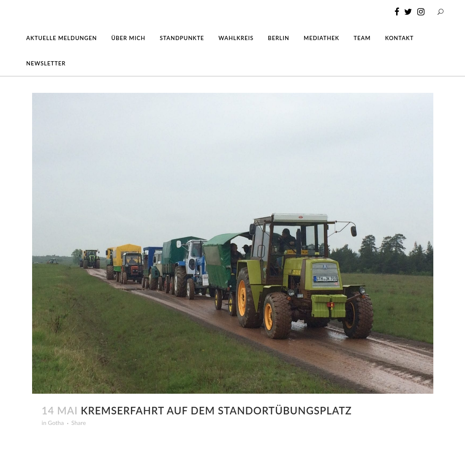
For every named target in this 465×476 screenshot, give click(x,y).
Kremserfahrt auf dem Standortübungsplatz (216, 410)
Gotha (56, 423)
